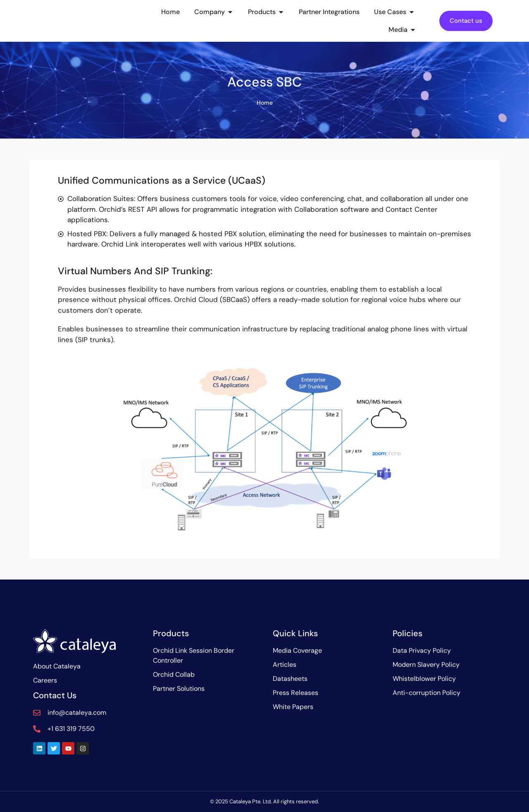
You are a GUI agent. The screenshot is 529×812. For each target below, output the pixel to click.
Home (265, 103)
